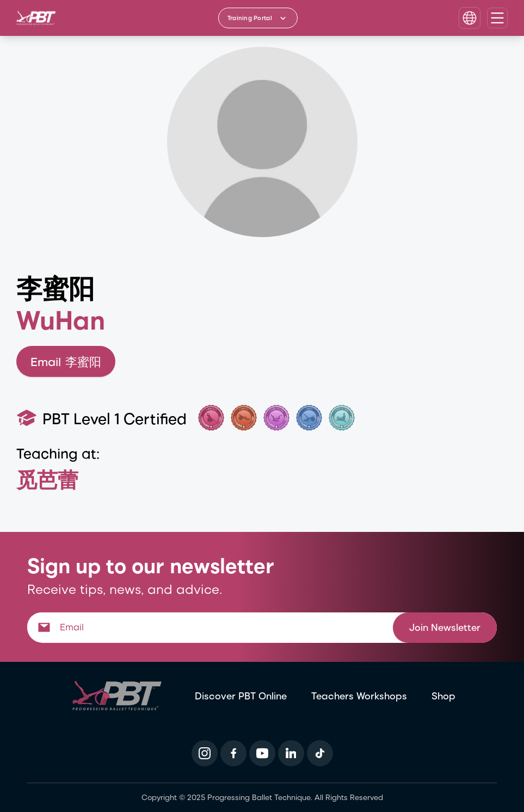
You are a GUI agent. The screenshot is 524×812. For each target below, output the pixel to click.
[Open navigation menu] (497, 18)
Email (66, 361)
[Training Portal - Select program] (258, 18)
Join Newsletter (445, 627)
